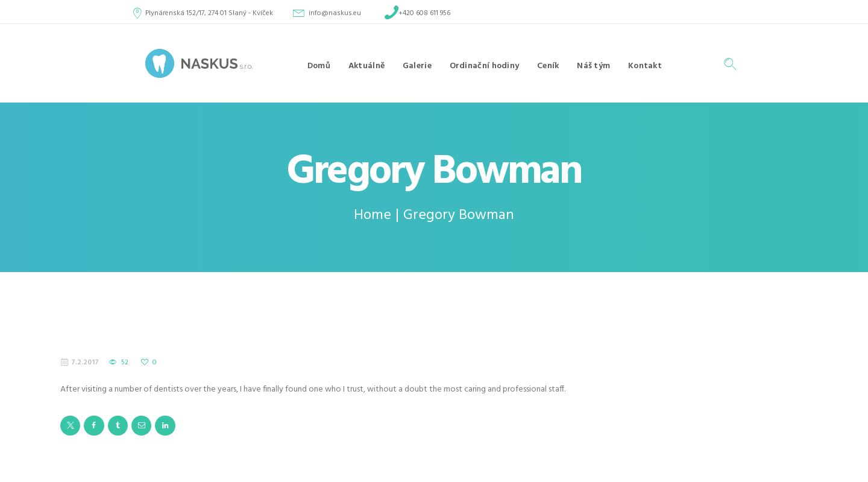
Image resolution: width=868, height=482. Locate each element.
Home (373, 216)
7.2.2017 (85, 363)
